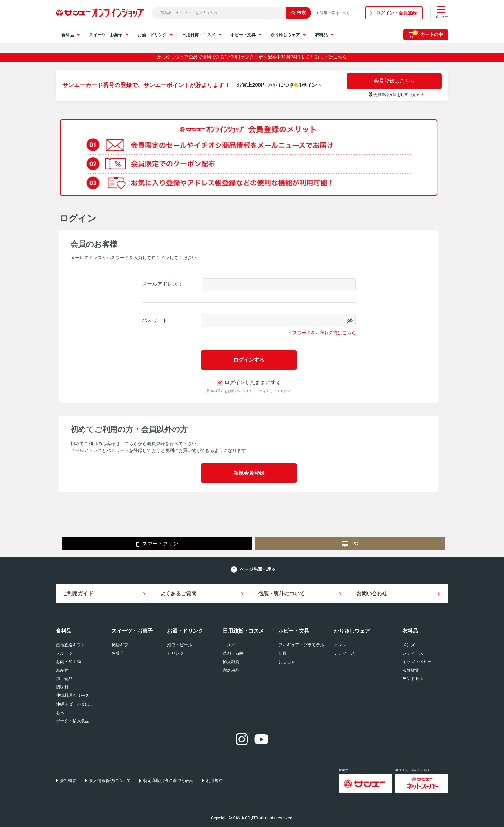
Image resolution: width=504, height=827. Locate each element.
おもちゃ (287, 662)
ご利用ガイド (78, 593)
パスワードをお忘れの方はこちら (322, 333)
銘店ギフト (122, 645)
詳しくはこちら (331, 57)
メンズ (340, 645)
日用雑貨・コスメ (243, 631)
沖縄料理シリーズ (73, 695)
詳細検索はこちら (335, 13)
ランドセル (413, 679)
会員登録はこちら (394, 81)
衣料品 (410, 631)
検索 (299, 13)
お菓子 (118, 653)
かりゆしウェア (352, 631)
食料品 (64, 631)
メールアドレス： (162, 284)
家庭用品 (231, 670)
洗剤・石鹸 (233, 653)
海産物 (62, 670)
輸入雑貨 (231, 662)
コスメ (229, 645)
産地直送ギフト (71, 645)
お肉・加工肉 (68, 662)
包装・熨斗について (282, 593)
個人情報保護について (110, 781)
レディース (344, 653)
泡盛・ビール (180, 645)
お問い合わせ (372, 593)
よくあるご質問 (178, 593)
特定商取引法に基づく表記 (168, 781)
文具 (283, 653)
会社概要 (68, 781)
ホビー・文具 (294, 631)
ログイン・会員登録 (396, 13)
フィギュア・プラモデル (301, 645)
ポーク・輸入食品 (73, 721)
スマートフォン (157, 544)
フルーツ (64, 653)
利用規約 (214, 781)
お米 (60, 712)
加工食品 (64, 679)
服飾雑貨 (411, 670)
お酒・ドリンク (185, 631)
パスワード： (157, 320)
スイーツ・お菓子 (132, 631)
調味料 (62, 687)
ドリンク (175, 653)
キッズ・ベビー (417, 662)
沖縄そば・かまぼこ (75, 704)
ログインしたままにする (249, 382)
